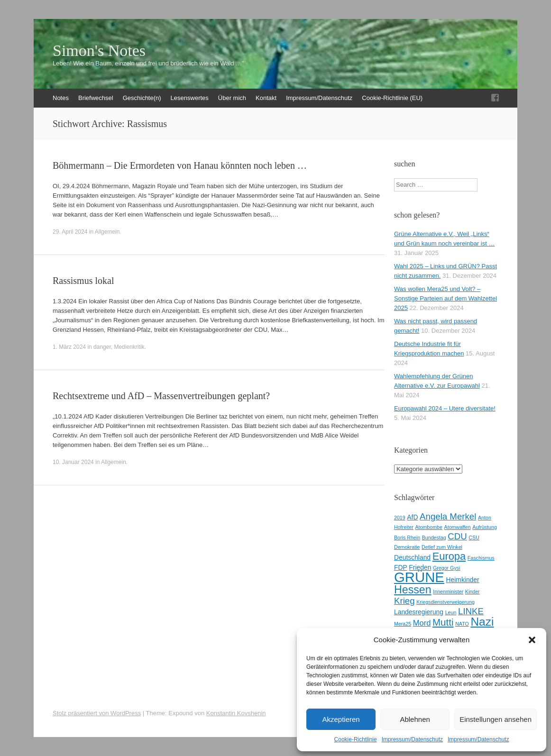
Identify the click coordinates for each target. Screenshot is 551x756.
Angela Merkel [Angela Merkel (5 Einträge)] (448, 516)
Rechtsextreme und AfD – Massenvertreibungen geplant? (161, 396)
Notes (61, 98)
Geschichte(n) (142, 98)
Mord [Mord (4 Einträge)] (422, 623)
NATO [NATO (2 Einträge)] (462, 624)
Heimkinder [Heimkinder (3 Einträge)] (463, 580)
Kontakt (266, 98)
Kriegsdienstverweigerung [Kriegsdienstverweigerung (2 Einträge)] (445, 602)
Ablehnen (415, 719)
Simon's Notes (99, 51)
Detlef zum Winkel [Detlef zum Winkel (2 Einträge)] (442, 547)
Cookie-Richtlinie (356, 739)
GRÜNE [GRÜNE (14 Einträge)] (419, 577)
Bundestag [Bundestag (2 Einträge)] (434, 537)
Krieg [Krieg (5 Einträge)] (404, 601)
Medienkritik (129, 347)
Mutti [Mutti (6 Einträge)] (443, 622)
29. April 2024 (70, 232)
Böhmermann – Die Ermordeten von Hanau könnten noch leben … (180, 165)
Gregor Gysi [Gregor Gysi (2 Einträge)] (446, 568)
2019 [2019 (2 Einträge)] (400, 518)
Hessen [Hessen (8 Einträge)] (413, 590)
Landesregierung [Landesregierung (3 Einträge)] (419, 612)
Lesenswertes (190, 98)
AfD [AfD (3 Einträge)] (412, 517)
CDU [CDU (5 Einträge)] (457, 536)
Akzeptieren (341, 719)
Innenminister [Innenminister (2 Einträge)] (448, 592)
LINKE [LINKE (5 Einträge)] (471, 611)
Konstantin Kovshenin (236, 713)
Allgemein (107, 232)
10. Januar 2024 (73, 462)
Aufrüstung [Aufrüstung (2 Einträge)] (485, 527)
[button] (532, 640)
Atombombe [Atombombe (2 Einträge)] (429, 527)
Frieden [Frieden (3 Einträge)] (420, 567)
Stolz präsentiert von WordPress (97, 713)
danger (102, 347)
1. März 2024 (69, 347)
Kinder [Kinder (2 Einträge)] (473, 592)
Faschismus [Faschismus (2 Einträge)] (481, 558)
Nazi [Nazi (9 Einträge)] (482, 622)
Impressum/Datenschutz (412, 739)
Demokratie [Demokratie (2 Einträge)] (407, 547)
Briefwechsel (96, 98)
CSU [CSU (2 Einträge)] (474, 537)
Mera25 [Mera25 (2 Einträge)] (403, 624)
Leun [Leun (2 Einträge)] (451, 612)
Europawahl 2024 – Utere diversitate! (445, 408)
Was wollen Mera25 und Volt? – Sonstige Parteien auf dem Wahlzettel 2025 (445, 298)
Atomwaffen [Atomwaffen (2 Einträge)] (458, 527)
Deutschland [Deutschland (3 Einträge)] (412, 557)
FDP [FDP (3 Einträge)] (401, 567)
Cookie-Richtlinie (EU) (392, 98)
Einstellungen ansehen (496, 719)
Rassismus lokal (83, 281)
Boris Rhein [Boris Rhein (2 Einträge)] (407, 537)
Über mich (232, 98)
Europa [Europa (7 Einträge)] (449, 556)
